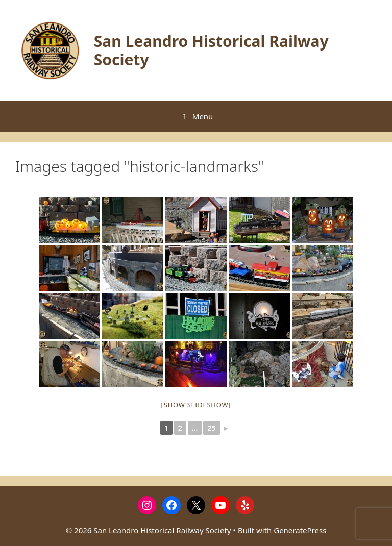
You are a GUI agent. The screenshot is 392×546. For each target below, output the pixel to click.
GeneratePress (300, 530)
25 (211, 428)
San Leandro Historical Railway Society (211, 50)
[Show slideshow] (196, 405)
